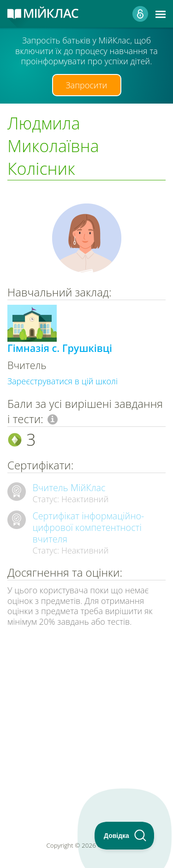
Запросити (87, 85)
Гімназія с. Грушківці (60, 348)
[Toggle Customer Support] (125, 836)
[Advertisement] (86, 705)
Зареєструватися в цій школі (63, 381)
